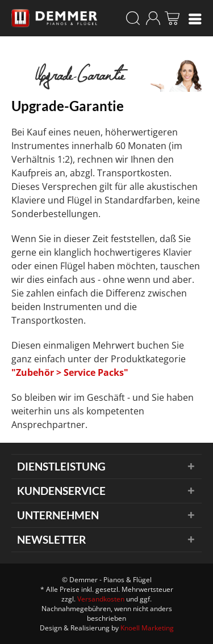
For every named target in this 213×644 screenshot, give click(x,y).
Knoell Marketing (147, 628)
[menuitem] (195, 18)
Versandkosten (101, 599)
